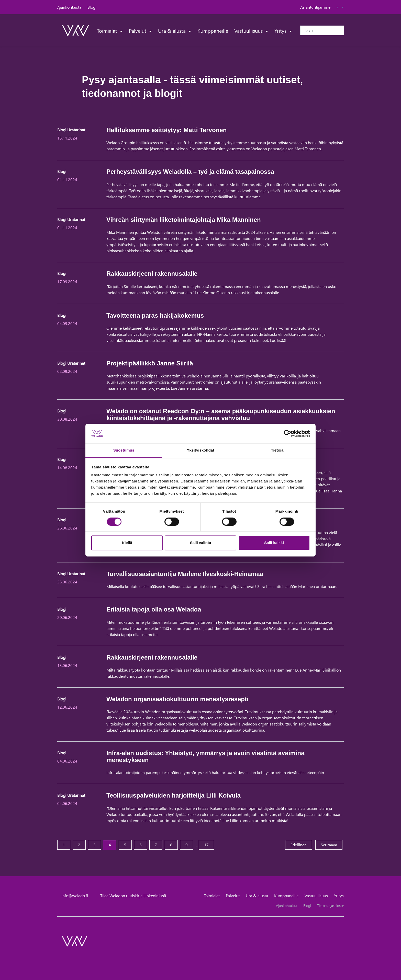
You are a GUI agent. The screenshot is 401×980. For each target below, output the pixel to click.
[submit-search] (341, 30)
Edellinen (301, 844)
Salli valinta (201, 543)
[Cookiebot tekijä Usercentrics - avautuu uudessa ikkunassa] (288, 433)
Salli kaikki (274, 543)
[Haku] (322, 30)
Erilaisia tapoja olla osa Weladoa (154, 609)
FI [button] (339, 7)
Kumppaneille (213, 30)
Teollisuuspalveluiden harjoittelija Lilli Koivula (174, 795)
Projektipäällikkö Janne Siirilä (150, 363)
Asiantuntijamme (315, 7)
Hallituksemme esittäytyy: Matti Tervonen (166, 130)
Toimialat (108, 30)
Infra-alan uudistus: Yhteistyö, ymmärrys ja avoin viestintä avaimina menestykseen (205, 756)
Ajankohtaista (69, 7)
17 (206, 845)
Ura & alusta (172, 30)
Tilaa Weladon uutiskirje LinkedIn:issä (133, 896)
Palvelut (138, 30)
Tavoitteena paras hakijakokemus (155, 315)
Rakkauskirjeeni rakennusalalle (152, 274)
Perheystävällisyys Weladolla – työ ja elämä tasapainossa (190, 172)
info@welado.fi (75, 896)
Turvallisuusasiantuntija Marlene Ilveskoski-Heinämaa (185, 574)
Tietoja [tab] (277, 450)
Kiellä (127, 543)
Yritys (281, 30)
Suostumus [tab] (124, 450)
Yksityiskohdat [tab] (200, 450)
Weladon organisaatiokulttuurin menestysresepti (177, 699)
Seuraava (332, 844)
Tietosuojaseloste (330, 906)
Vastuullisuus (249, 30)
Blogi (92, 7)
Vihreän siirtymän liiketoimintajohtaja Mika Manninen (184, 220)
